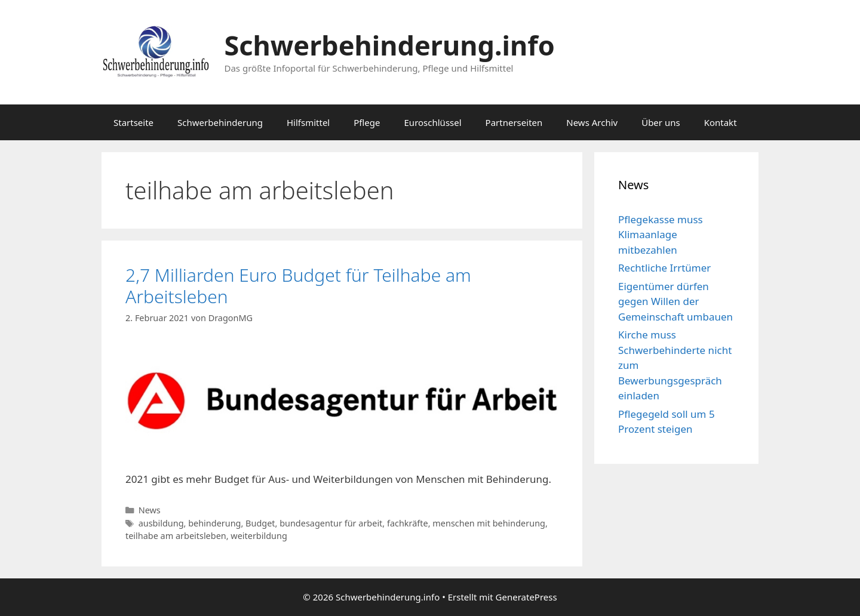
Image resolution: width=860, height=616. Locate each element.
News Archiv (592, 122)
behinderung (214, 523)
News (150, 510)
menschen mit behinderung (489, 523)
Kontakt (721, 122)
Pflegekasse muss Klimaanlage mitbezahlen (661, 235)
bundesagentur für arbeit (331, 523)
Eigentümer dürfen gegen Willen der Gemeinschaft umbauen (675, 301)
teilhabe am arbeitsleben (176, 536)
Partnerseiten (514, 122)
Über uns (661, 122)
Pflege (367, 122)
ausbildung (161, 523)
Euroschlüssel (433, 122)
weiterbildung (259, 536)
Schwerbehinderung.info (390, 45)
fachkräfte (408, 523)
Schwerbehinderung (220, 122)
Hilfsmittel (308, 122)
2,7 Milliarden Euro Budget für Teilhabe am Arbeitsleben (298, 286)
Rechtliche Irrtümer (664, 268)
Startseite (133, 122)
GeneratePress (526, 597)
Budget (260, 523)
